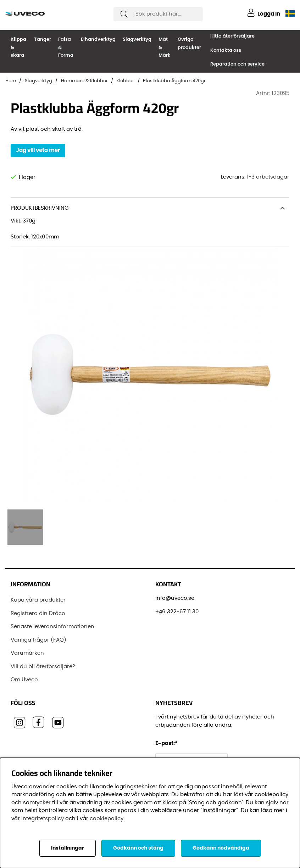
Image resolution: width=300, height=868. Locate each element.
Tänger (43, 40)
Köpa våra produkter (38, 600)
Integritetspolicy (43, 819)
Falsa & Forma (66, 47)
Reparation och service (237, 64)
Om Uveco (24, 680)
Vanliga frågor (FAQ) (38, 640)
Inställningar (68, 848)
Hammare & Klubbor (84, 81)
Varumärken (27, 653)
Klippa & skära (18, 47)
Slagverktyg (137, 40)
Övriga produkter (189, 44)
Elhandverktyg (98, 40)
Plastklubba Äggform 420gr (174, 81)
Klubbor (125, 81)
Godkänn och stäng (138, 848)
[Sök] (158, 14)
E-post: (168, 743)
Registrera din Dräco (38, 613)
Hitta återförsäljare (232, 36)
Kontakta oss (226, 50)
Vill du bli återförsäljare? (43, 667)
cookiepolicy (107, 819)
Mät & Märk (165, 47)
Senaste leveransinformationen (52, 627)
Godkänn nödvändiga (221, 848)
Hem (11, 81)
